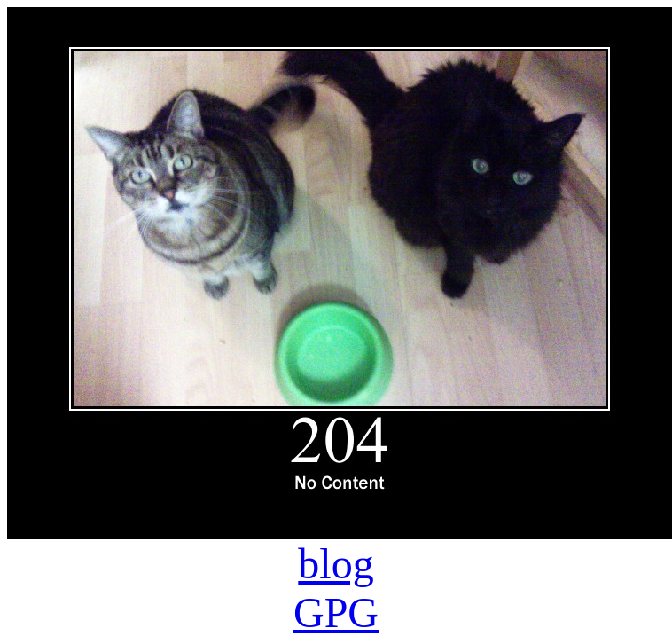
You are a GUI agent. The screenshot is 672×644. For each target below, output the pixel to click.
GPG (336, 613)
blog (336, 564)
